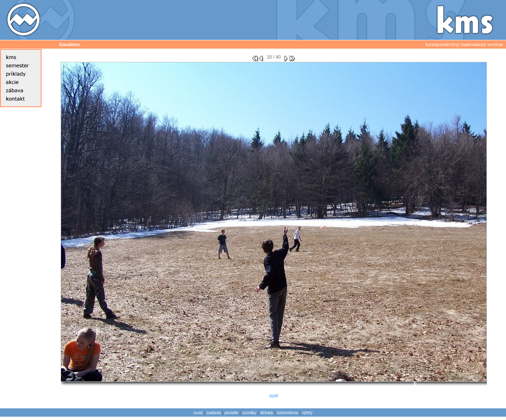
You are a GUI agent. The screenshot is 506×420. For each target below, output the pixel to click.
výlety (307, 413)
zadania (214, 413)
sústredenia (287, 413)
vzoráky (249, 413)
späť (274, 395)
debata (267, 413)
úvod (198, 413)
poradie (232, 413)
